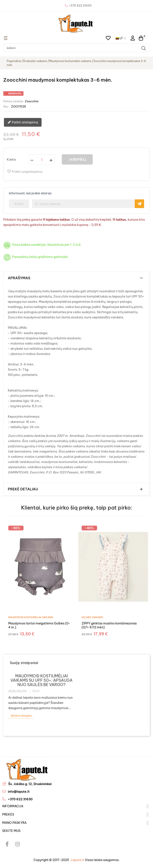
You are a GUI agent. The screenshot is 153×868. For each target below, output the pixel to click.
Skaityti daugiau (21, 716)
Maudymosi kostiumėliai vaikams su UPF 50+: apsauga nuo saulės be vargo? (41, 680)
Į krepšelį (77, 160)
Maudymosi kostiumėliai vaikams (31, 617)
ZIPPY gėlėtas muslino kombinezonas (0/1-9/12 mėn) (109, 625)
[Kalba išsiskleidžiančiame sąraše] (121, 38)
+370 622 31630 (20, 799)
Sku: (6, 106)
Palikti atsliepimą (23, 123)
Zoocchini (32, 101)
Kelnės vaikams (92, 617)
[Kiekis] (42, 160)
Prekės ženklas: (14, 101)
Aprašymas (19, 278)
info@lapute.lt (19, 792)
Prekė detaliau (23, 489)
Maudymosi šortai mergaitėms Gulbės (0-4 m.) (39, 625)
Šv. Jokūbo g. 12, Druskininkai (30, 784)
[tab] (76, 278)
